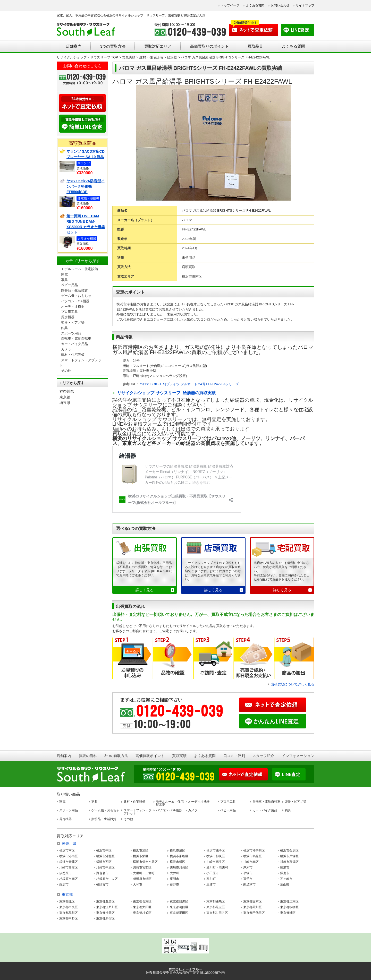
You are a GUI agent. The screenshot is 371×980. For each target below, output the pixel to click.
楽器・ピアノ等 (73, 323)
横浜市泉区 (178, 850)
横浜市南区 (67, 850)
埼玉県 (65, 403)
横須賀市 (102, 884)
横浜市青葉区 (69, 862)
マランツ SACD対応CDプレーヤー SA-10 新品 (86, 154)
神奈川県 (67, 391)
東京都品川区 (69, 913)
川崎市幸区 (251, 862)
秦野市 (174, 884)
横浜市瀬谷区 (179, 856)
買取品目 (255, 46)
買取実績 (179, 756)
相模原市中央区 (107, 879)
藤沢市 (64, 884)
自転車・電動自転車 (76, 338)
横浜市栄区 (141, 856)
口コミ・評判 (234, 756)
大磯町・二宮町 (144, 873)
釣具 (64, 328)
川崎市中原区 (105, 867)
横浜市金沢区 (289, 850)
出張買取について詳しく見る (293, 684)
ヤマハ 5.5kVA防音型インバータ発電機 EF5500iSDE (86, 186)
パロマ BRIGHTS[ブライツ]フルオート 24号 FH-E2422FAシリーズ (189, 384)
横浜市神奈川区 (254, 850)
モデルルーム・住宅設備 (79, 269)
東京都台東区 (142, 901)
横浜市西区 (104, 862)
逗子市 (248, 879)
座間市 (174, 879)
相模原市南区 (69, 879)
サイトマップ (305, 5)
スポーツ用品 (71, 333)
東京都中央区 (69, 907)
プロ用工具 (69, 312)
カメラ (66, 349)
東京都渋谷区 (105, 913)
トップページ (230, 5)
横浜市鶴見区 (252, 856)
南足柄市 (249, 884)
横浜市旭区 (141, 850)
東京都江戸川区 (107, 907)
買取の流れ (88, 756)
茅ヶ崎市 (286, 879)
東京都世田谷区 (217, 913)
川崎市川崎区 (179, 867)
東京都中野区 (69, 918)
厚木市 (248, 867)
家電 (64, 274)
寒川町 (211, 879)
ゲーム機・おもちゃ (76, 296)
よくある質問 (255, 5)
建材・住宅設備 (73, 355)
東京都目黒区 (179, 901)
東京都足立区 (216, 907)
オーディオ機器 (73, 307)
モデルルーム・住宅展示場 (170, 803)
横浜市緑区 (178, 862)
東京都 (65, 397)
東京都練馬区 (216, 901)
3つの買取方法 (113, 46)
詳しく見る (145, 590)
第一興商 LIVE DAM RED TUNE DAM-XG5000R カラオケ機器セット (86, 224)
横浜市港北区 (105, 856)
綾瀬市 (285, 867)
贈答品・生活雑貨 (74, 290)
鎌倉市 (285, 873)
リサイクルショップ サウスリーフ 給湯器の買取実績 (166, 393)
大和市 (138, 884)
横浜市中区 (104, 850)
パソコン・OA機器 (75, 301)
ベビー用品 (69, 285)
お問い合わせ (280, 5)
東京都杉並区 (142, 913)
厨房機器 (68, 317)
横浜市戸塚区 (289, 856)
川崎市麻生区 (216, 862)
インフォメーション (298, 756)
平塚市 (248, 873)
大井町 (174, 873)
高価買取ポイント (150, 756)
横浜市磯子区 (216, 850)
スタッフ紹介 (263, 756)
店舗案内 (74, 46)
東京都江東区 (289, 901)
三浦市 (211, 884)
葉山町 (285, 884)
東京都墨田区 (179, 913)
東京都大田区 (142, 907)
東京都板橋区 (289, 907)
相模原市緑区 (142, 879)
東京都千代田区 (254, 913)
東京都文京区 (252, 901)
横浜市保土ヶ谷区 (145, 862)
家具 (64, 280)
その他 (66, 371)
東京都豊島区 (105, 901)
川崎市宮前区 (142, 867)
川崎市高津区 (289, 862)
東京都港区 (288, 913)
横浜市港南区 (69, 856)
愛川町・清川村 (217, 867)
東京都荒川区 (252, 907)
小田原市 (213, 873)
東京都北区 (67, 901)
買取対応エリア (158, 46)
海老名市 (102, 873)
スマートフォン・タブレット (138, 812)
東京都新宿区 (105, 918)
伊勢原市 (65, 873)
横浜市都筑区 (216, 856)
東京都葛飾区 (179, 907)
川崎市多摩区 (69, 867)
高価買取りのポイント (209, 46)
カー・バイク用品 (74, 344)
